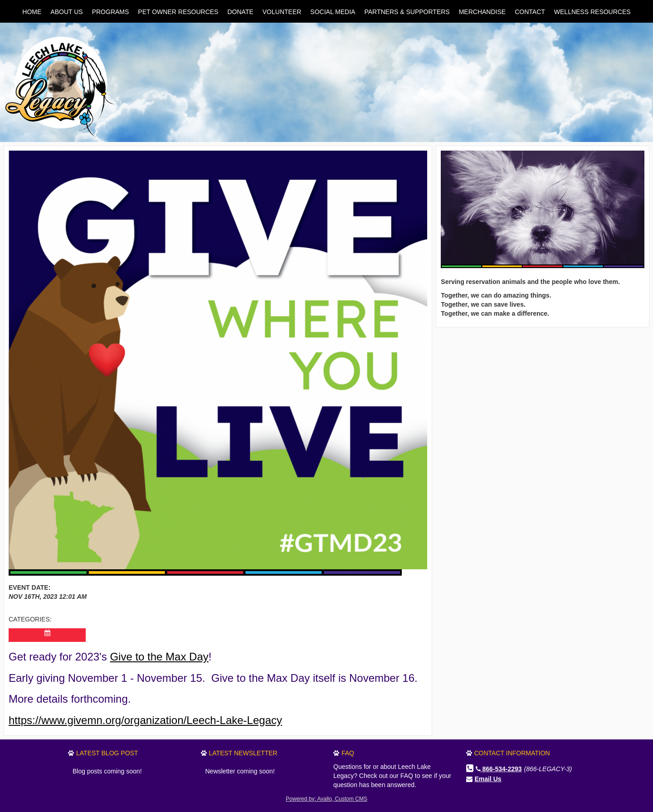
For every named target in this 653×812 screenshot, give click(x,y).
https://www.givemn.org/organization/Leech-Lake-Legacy (145, 720)
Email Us (488, 779)
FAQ (348, 753)
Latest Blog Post (107, 753)
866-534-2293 (499, 769)
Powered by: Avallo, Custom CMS (326, 799)
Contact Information (512, 753)
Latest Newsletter (243, 753)
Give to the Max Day (159, 657)
